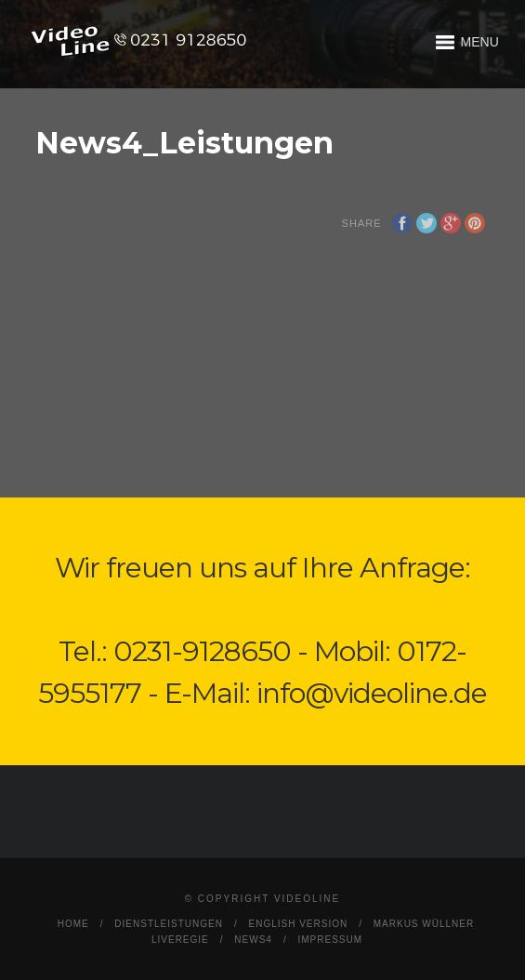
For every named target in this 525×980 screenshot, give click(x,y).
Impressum (330, 940)
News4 (253, 940)
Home (73, 924)
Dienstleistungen (169, 924)
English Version (298, 924)
